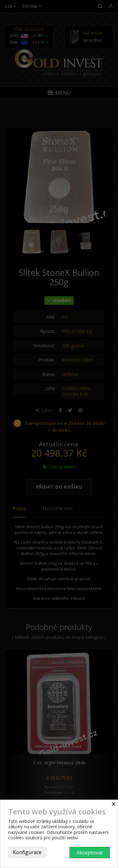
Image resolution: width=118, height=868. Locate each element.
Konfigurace (27, 852)
